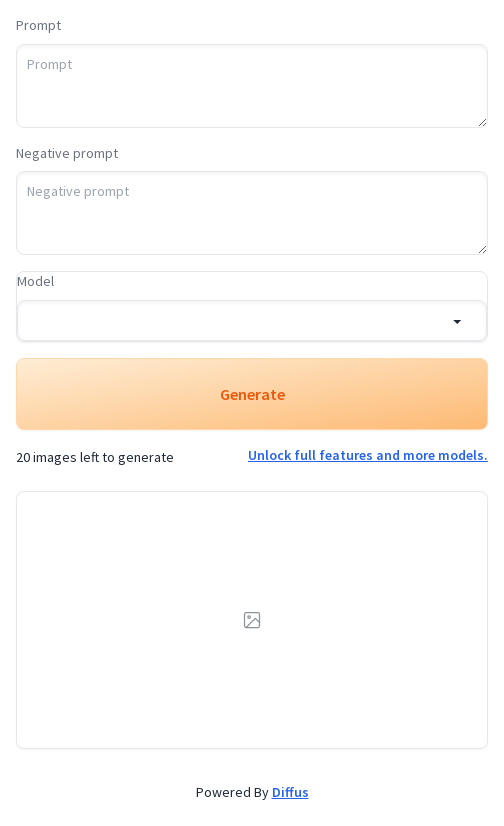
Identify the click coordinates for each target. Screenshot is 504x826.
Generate (252, 394)
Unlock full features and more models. (368, 455)
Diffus (290, 792)
